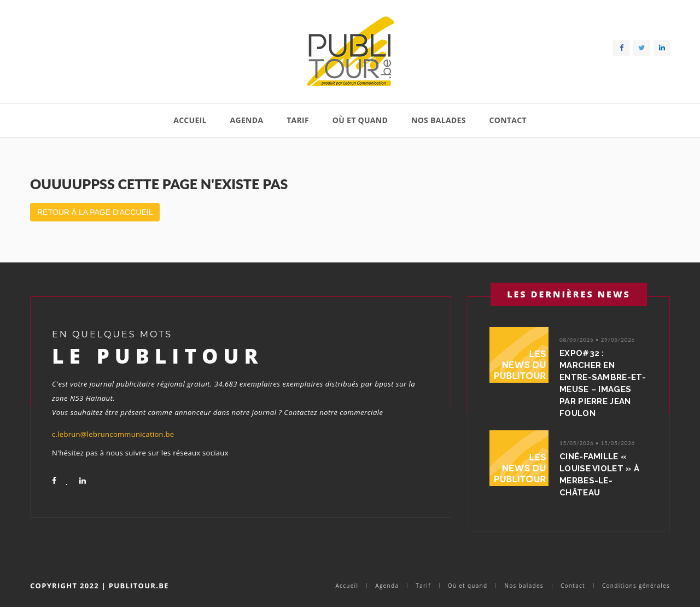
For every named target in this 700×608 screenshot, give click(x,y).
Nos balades (439, 120)
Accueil (190, 120)
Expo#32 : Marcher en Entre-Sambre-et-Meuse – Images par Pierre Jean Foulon (603, 383)
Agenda (247, 120)
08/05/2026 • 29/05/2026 (597, 340)
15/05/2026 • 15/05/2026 (597, 443)
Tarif (298, 120)
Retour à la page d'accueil (95, 212)
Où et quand (360, 120)
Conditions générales (636, 586)
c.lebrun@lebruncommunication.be (113, 434)
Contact (507, 120)
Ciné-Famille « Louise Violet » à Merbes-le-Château (599, 475)
